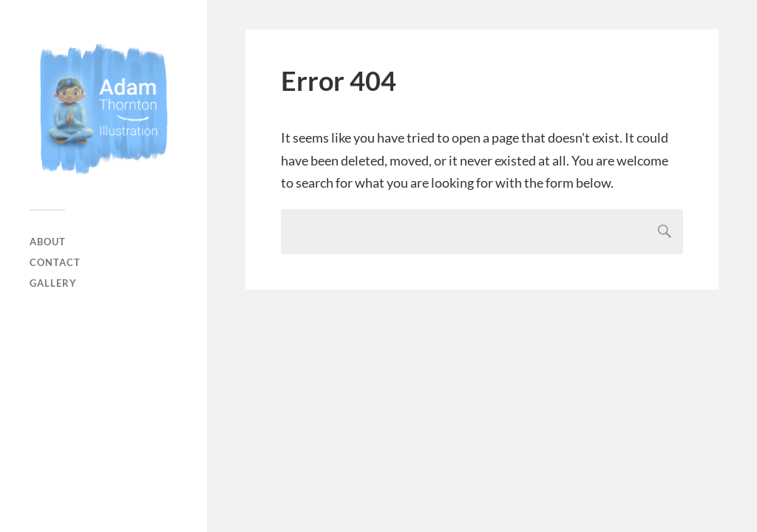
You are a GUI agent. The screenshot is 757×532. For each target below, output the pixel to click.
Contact (55, 262)
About (48, 242)
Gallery (53, 283)
